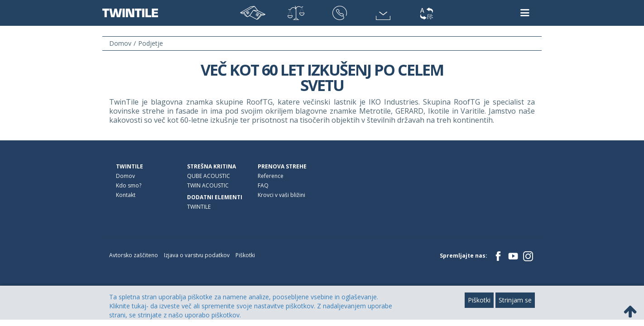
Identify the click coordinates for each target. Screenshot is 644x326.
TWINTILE (130, 166)
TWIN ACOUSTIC (208, 185)
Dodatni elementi (215, 197)
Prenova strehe (282, 166)
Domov (125, 176)
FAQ (263, 185)
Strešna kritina (211, 166)
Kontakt (126, 195)
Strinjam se (515, 300)
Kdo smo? (129, 185)
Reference (271, 176)
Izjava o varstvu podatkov (197, 255)
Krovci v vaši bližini (281, 195)
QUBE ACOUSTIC (209, 176)
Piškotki (245, 255)
